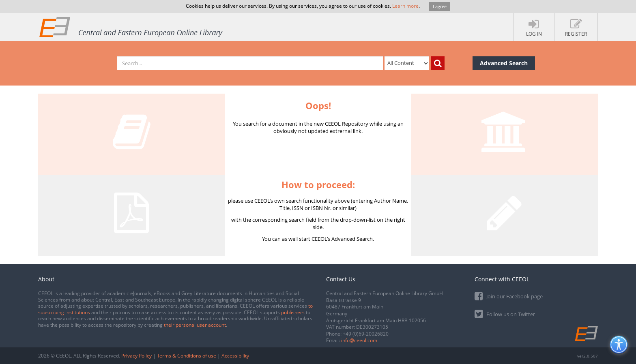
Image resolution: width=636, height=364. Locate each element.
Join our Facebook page (509, 296)
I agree (440, 6)
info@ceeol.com (359, 340)
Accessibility (235, 356)
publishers (293, 312)
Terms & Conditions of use (187, 356)
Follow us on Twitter (505, 314)
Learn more (405, 6)
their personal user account (195, 325)
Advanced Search (504, 63)
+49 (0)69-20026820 (366, 334)
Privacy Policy (136, 356)
